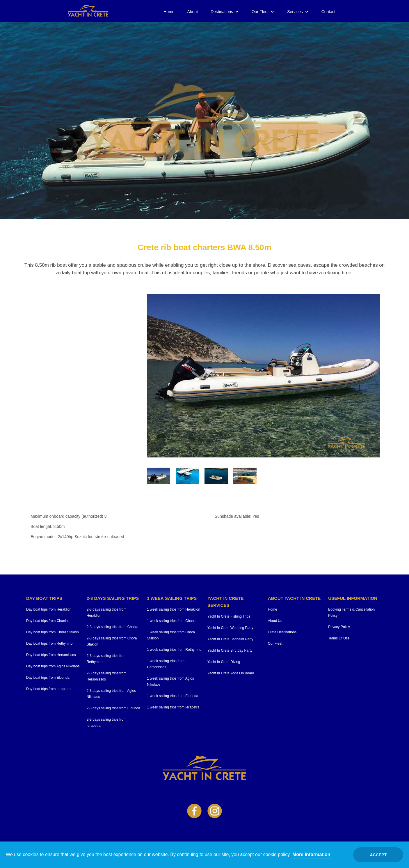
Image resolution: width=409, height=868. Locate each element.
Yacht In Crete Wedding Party (230, 628)
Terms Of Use (339, 638)
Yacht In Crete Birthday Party (230, 650)
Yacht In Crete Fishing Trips (229, 616)
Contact (328, 12)
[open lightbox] (263, 376)
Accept (378, 855)
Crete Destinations (282, 632)
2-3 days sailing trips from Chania (113, 627)
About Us (275, 621)
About (193, 12)
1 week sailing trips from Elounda (173, 696)
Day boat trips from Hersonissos (51, 655)
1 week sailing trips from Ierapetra (173, 707)
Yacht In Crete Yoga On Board (231, 673)
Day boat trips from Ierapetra (48, 689)
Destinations (222, 12)
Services (295, 12)
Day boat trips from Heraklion (49, 609)
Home (169, 12)
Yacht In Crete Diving (224, 662)
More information (311, 854)
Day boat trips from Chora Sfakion (53, 632)
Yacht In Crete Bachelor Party (230, 639)
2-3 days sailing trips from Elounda (113, 708)
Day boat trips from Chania (47, 621)
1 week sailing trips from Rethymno (174, 650)
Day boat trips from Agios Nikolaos (53, 666)
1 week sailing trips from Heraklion (174, 609)
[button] (225, 12)
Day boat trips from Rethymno (49, 644)
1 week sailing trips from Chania (172, 621)
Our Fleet (260, 12)
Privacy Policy (339, 627)
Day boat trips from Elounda (48, 678)
